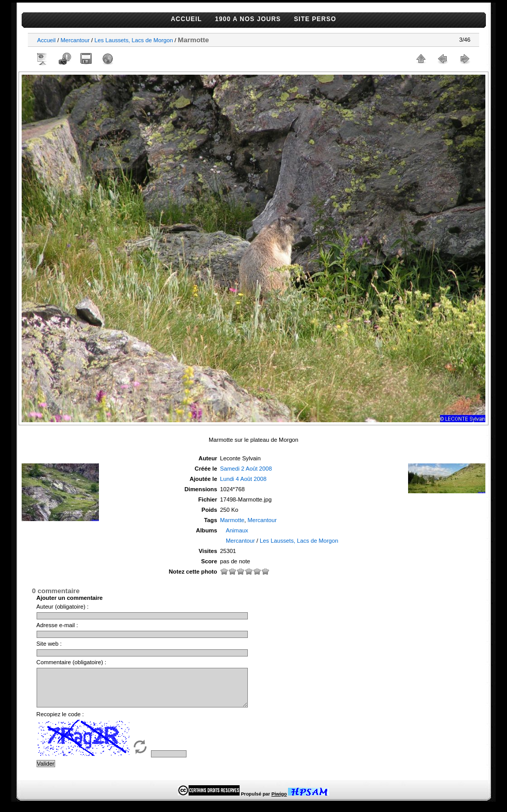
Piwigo (279, 802)
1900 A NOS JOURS (248, 19)
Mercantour (75, 40)
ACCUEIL (186, 19)
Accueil (46, 40)
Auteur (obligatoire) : (63, 607)
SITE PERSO (315, 19)
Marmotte (232, 520)
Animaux (237, 530)
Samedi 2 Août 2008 (246, 469)
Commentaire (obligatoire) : (72, 662)
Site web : (49, 644)
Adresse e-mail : (57, 625)
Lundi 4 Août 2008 (243, 479)
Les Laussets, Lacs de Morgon (133, 40)
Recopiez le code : (60, 722)
